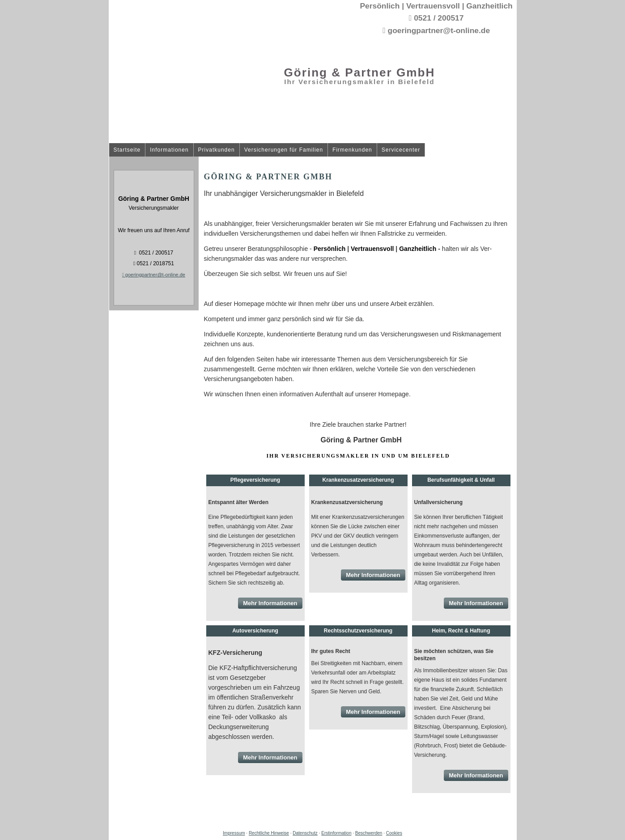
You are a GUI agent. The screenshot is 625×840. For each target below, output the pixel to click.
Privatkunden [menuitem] (217, 150)
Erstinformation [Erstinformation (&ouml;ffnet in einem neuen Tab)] (336, 833)
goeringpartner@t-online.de (154, 275)
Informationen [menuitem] (169, 150)
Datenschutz (305, 833)
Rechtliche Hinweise (269, 833)
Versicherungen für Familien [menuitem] (284, 150)
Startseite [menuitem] (127, 150)
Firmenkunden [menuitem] (352, 150)
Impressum (234, 833)
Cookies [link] (394, 833)
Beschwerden (369, 833)
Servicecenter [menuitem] (401, 150)
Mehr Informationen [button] (270, 603)
